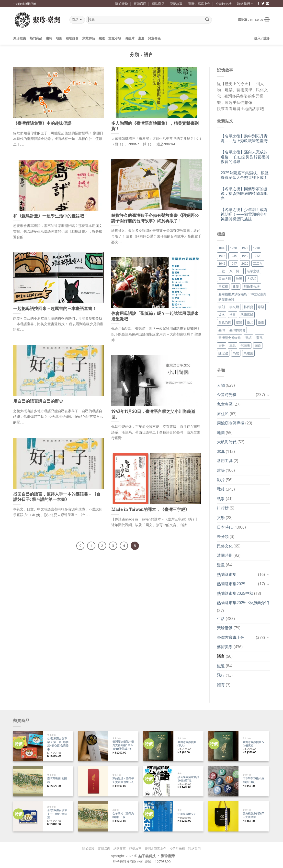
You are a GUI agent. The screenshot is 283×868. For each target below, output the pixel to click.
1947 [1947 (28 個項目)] (233, 263)
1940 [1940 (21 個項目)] (245, 256)
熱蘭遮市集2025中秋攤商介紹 (243, 603)
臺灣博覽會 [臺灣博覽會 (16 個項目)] (237, 330)
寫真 (221, 451)
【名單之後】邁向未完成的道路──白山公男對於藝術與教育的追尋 (245, 157)
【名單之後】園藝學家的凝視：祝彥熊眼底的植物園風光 (244, 194)
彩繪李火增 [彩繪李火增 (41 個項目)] (252, 286)
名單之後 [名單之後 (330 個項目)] (253, 271)
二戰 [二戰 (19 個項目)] (222, 271)
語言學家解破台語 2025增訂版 (188, 779)
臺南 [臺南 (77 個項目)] (261, 322)
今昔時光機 (224, 4)
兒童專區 (154, 38)
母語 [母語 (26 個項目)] (261, 307)
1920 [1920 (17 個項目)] (233, 248)
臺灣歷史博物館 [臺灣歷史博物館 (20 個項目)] (230, 338)
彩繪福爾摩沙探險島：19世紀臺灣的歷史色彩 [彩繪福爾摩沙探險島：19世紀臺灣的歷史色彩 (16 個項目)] (242, 297)
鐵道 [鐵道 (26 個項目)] (258, 346)
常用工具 (225, 461)
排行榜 (223, 508)
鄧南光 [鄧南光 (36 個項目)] (245, 346)
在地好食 (72, 38)
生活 (221, 619)
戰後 (221, 489)
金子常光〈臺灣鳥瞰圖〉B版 (123, 815)
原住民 (223, 414)
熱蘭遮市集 (227, 574)
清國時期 (225, 555)
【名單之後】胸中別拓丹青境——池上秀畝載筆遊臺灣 (244, 138)
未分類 (223, 536)
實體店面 (140, 4)
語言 (221, 656)
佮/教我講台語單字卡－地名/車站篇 (57, 814)
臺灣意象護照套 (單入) (187, 744)
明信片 (130, 38)
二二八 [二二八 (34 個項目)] (258, 263)
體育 (221, 685)
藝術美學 (225, 647)
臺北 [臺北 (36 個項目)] (250, 322)
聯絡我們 (245, 4)
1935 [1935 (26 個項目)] (233, 256)
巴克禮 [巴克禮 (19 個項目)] (223, 286)
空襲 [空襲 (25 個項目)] (239, 322)
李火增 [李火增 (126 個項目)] (234, 307)
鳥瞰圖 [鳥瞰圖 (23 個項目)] (248, 353)
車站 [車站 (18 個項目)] (233, 346)
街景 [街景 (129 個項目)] (222, 346)
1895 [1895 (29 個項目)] (222, 248)
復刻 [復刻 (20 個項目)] (222, 307)
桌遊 (141, 38)
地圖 (59, 38)
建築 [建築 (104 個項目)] (236, 286)
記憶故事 (176, 4)
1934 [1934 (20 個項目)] (222, 256)
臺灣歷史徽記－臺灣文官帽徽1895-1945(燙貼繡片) (123, 745)
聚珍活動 (225, 628)
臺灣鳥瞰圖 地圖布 (57, 780)
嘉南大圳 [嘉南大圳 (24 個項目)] (225, 279)
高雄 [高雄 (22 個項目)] (236, 353)
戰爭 (221, 499)
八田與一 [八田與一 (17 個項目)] (236, 271)
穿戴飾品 (89, 38)
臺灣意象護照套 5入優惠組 (253, 744)
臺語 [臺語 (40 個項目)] (249, 338)
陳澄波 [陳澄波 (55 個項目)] (223, 353)
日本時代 (225, 527)
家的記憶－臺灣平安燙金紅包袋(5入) (123, 780)
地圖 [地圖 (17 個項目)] (239, 279)
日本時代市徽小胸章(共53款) (253, 780)
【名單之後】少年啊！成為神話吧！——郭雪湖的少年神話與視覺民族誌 (244, 214)
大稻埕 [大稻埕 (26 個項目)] (252, 279)
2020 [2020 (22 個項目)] (245, 263)
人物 (221, 385)
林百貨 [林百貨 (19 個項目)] (248, 307)
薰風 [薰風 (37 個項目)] (260, 338)
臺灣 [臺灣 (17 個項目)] (222, 330)
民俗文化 (225, 546)
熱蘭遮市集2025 (231, 584)
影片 (221, 480)
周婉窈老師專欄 (231, 423)
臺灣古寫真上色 (199, 4)
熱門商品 (36, 38)
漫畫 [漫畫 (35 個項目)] (233, 315)
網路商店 (158, 4)
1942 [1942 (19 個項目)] (256, 256)
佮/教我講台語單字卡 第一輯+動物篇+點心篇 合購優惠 (58, 744)
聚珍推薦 (20, 38)
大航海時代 (227, 442)
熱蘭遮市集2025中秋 (235, 593)
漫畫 (221, 565)
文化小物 (115, 38)
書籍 (49, 38)
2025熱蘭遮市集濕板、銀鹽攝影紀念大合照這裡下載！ (245, 175)
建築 (221, 470)
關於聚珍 (122, 4)
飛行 (221, 675)
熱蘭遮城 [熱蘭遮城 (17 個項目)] (247, 315)
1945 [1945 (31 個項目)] (222, 263)
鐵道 (102, 38)
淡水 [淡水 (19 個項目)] (222, 315)
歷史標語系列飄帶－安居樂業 (253, 815)
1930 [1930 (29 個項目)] (256, 248)
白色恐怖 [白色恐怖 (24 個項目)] (225, 322)
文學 (221, 518)
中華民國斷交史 (187, 814)
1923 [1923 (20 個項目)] (245, 248)
